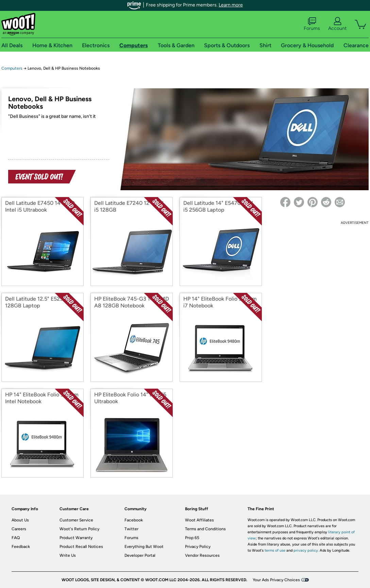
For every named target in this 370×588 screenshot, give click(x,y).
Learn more (231, 5)
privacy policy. (306, 550)
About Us (20, 520)
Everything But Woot (144, 547)
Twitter (131, 529)
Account (337, 24)
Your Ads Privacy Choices (276, 580)
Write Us (68, 555)
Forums (312, 24)
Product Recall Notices (81, 547)
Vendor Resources (202, 555)
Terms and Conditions (205, 529)
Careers (19, 529)
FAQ (16, 538)
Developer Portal (140, 555)
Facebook (134, 520)
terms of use (275, 550)
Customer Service (76, 520)
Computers (12, 68)
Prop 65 (192, 538)
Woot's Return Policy (79, 529)
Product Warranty (76, 538)
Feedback (21, 547)
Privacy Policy (198, 547)
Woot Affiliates (199, 520)
